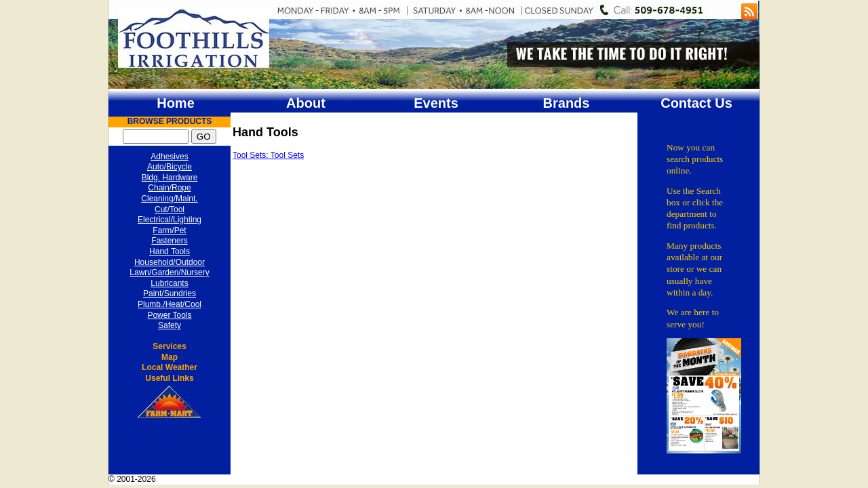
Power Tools (169, 315)
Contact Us (696, 103)
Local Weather (170, 367)
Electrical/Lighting (170, 220)
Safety (170, 325)
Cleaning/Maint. (169, 199)
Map (170, 357)
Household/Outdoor (170, 262)
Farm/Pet (169, 230)
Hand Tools (170, 251)
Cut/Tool (170, 209)
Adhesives (169, 157)
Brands (567, 103)
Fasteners (169, 241)
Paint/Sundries (170, 293)
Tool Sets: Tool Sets (268, 155)
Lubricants (169, 283)
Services (169, 346)
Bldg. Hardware (170, 178)
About (306, 103)
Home (176, 103)
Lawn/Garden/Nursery (169, 272)
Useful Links (169, 378)
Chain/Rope (169, 188)
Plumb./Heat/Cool (170, 304)
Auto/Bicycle (170, 167)
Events (436, 103)
